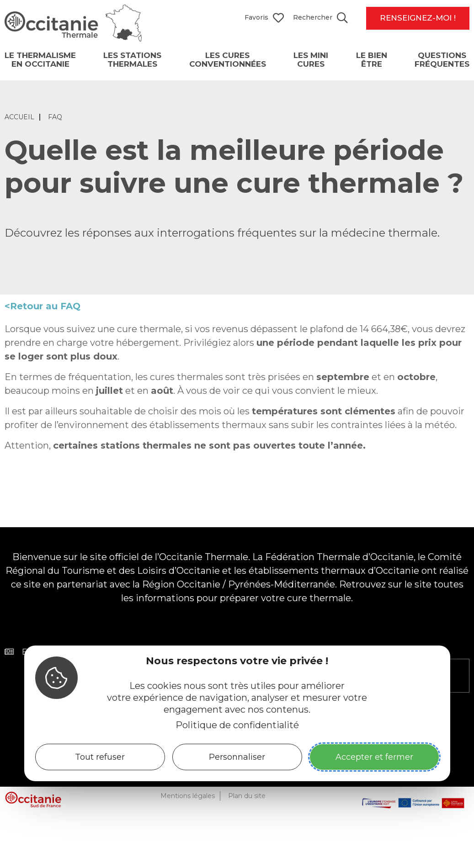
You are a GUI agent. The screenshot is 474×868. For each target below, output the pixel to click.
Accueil (19, 119)
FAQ (55, 119)
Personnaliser (237, 757)
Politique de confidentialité (237, 725)
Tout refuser (100, 757)
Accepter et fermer (374, 757)
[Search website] (320, 18)
